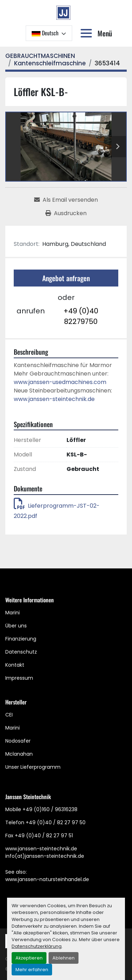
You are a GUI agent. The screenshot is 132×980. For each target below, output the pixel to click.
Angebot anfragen (66, 278)
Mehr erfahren (32, 970)
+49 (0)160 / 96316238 (50, 809)
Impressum (19, 678)
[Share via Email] (66, 200)
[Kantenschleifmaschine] (50, 63)
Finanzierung (21, 639)
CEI (9, 715)
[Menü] (88, 33)
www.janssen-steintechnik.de (54, 399)
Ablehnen (64, 958)
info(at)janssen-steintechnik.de (45, 856)
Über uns (16, 626)
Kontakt (15, 665)
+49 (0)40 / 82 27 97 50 (56, 822)
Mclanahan (19, 754)
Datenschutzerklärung (37, 946)
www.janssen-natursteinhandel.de (47, 879)
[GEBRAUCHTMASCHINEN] (40, 56)
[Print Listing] (66, 213)
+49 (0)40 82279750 (81, 316)
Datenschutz (21, 652)
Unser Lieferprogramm (33, 767)
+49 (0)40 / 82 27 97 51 (44, 836)
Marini (12, 613)
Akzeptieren (29, 958)
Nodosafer (18, 741)
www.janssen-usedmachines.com (60, 382)
